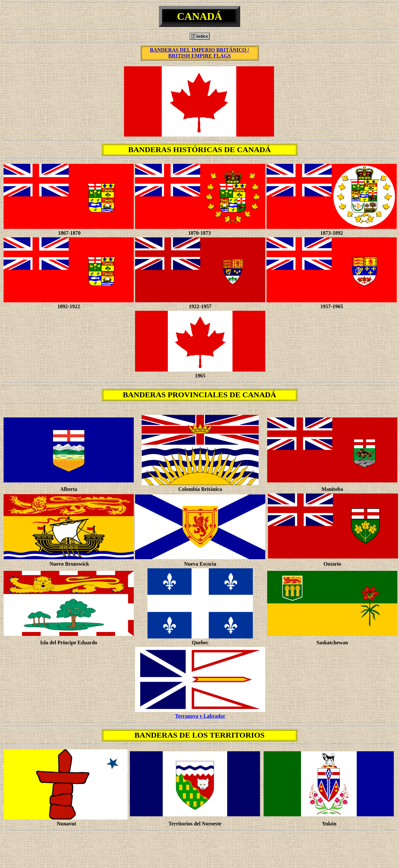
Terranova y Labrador (200, 716)
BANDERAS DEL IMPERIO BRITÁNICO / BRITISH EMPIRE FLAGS (200, 53)
